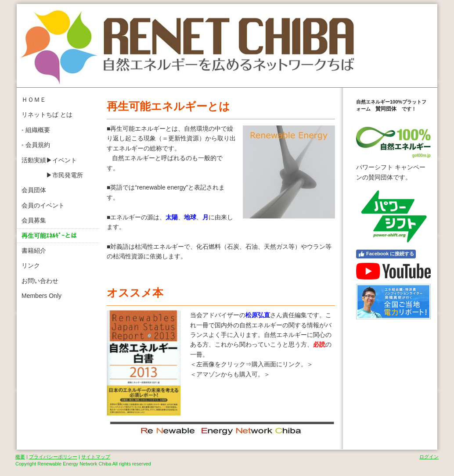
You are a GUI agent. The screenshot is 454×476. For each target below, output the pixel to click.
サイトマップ (96, 457)
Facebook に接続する (386, 254)
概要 (20, 457)
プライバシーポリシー (53, 457)
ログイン (429, 457)
